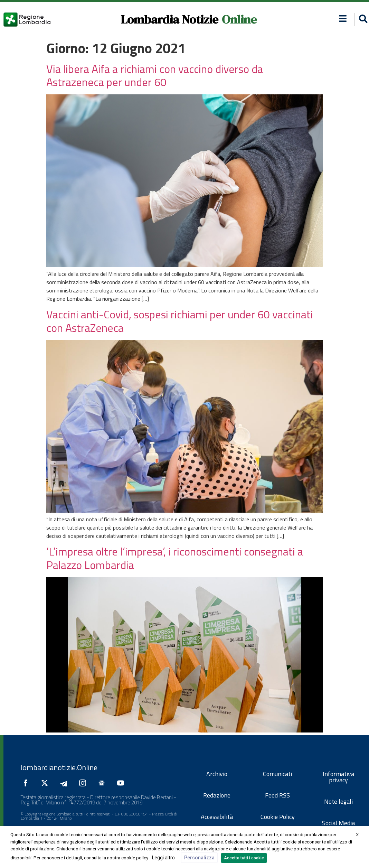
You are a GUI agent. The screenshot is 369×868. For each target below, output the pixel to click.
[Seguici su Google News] (103, 783)
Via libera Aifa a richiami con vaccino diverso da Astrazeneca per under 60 (155, 75)
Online (239, 19)
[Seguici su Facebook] (27, 783)
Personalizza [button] (199, 858)
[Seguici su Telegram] (65, 783)
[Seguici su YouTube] (122, 783)
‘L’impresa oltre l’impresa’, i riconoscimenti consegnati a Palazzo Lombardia (175, 558)
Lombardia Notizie (169, 19)
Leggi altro (163, 858)
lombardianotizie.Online (59, 767)
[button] (343, 18)
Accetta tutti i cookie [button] (244, 858)
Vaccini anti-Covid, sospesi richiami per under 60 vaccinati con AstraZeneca (180, 321)
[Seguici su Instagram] (84, 783)
